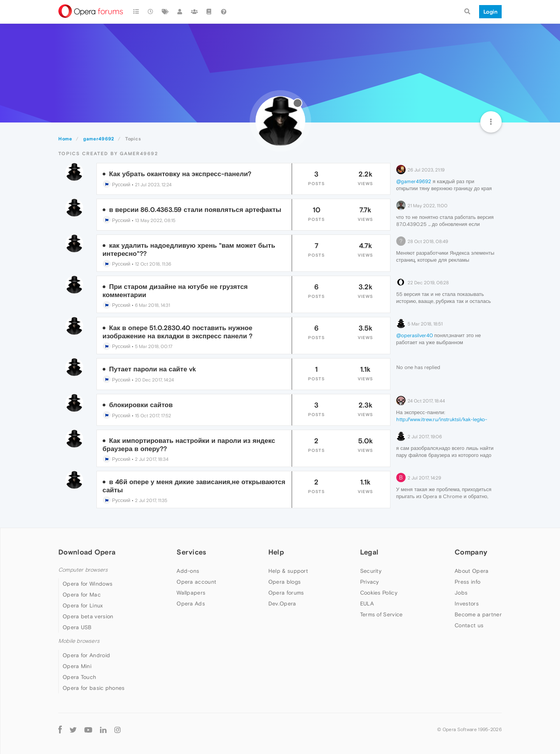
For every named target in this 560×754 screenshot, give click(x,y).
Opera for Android (86, 655)
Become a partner (478, 614)
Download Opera (87, 552)
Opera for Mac (82, 595)
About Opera (472, 571)
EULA (367, 604)
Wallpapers (191, 593)
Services (191, 552)
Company (471, 552)
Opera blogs (284, 582)
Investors (467, 604)
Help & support (288, 571)
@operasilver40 (415, 335)
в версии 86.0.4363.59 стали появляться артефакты (195, 210)
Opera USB (77, 627)
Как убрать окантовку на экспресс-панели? (180, 174)
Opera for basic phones (94, 688)
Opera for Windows (87, 584)
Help (276, 552)
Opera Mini (77, 666)
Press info (467, 582)
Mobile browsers (79, 641)
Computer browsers (83, 570)
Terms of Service (381, 614)
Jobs (461, 593)
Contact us (469, 625)
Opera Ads (191, 604)
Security (371, 571)
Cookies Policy (379, 593)
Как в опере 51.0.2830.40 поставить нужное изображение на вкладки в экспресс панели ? (178, 332)
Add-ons (188, 571)
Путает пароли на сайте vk (153, 369)
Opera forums (286, 593)
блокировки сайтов (141, 405)
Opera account (196, 582)
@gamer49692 (414, 181)
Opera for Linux (83, 605)
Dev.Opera (282, 604)
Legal (369, 552)
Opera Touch (79, 677)
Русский (117, 185)
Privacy (370, 582)
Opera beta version (88, 616)
